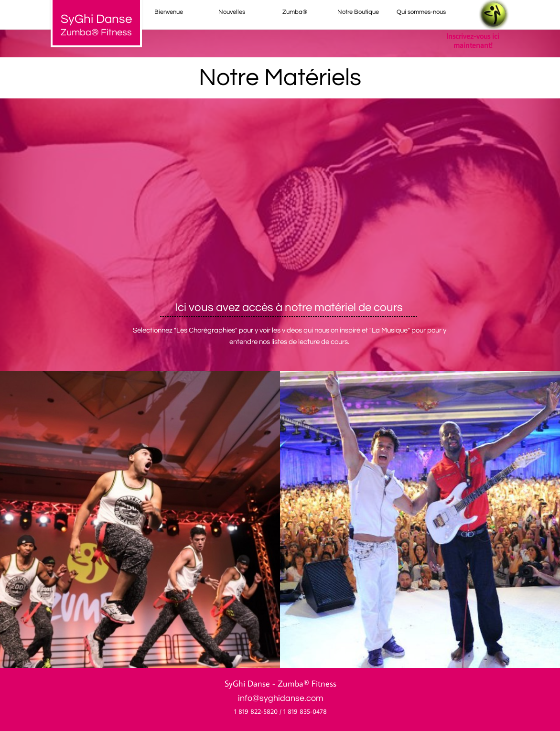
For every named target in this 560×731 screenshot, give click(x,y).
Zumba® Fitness (96, 32)
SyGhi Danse (247, 683)
